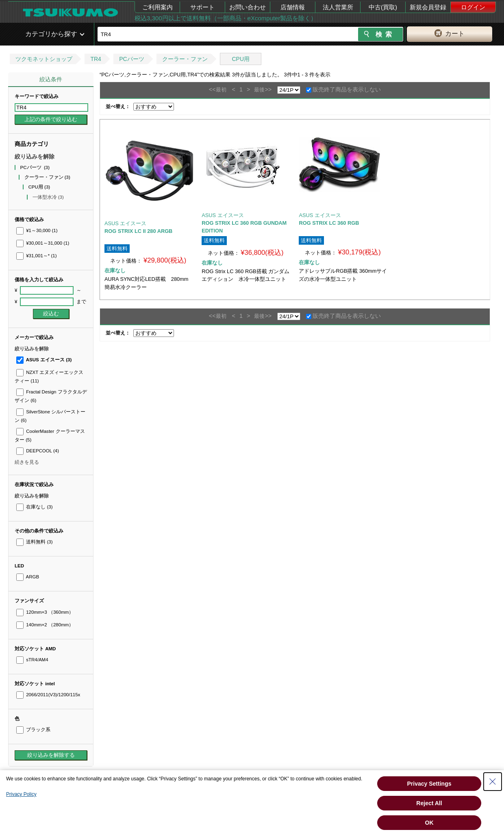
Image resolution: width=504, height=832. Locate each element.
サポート (202, 7)
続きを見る (27, 462)
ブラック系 (33, 730)
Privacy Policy (21, 794)
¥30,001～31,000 (43, 243)
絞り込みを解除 (35, 156)
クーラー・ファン (185, 59)
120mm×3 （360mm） (45, 612)
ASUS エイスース (44, 360)
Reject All (429, 803)
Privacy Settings (429, 784)
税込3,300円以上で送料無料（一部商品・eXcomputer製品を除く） (226, 18)
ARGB (28, 577)
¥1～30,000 (37, 230)
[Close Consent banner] (493, 782)
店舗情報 (293, 7)
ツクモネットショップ (44, 59)
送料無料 (34, 542)
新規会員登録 (428, 7)
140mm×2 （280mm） (45, 625)
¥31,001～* (37, 256)
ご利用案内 (157, 7)
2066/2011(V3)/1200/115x (48, 695)
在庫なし (34, 507)
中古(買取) (383, 7)
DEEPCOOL (38, 451)
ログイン (473, 7)
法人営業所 (338, 7)
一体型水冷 (48, 197)
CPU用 (241, 59)
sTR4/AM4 (32, 660)
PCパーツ (131, 59)
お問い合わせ (248, 7)
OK (429, 823)
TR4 (96, 59)
